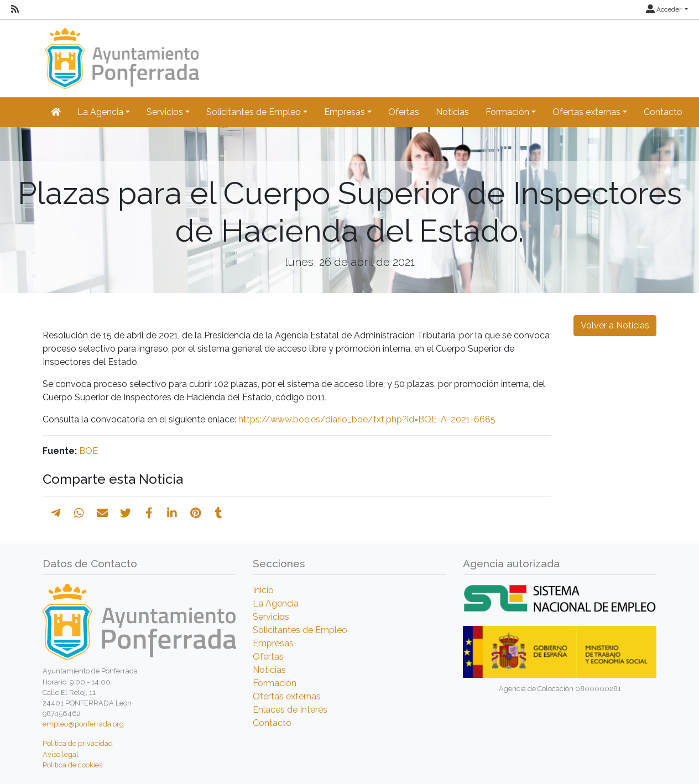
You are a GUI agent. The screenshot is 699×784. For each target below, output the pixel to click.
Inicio (263, 590)
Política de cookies (72, 765)
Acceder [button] (664, 9)
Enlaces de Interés (290, 710)
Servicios (271, 617)
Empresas (273, 643)
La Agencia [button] (100, 112)
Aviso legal (61, 754)
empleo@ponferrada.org (83, 724)
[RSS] (15, 9)
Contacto (663, 112)
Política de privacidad (78, 743)
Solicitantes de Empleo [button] (254, 112)
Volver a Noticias (615, 325)
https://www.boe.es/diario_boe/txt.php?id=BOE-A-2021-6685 (367, 419)
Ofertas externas (287, 696)
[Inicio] (121, 53)
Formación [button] (507, 112)
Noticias (452, 112)
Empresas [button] (345, 112)
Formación (275, 683)
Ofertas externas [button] (586, 112)
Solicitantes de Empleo (300, 630)
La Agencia (276, 603)
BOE (88, 451)
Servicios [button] (165, 112)
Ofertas (404, 112)
